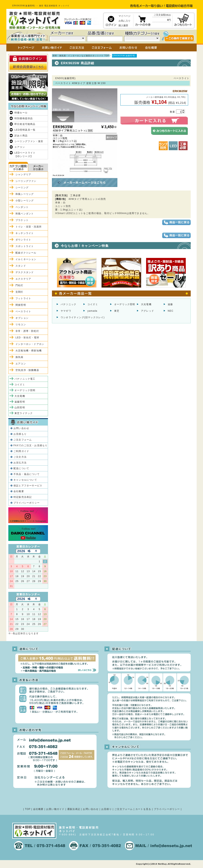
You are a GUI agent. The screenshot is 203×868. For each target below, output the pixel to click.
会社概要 (19, 491)
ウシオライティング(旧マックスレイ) (83, 317)
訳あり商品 (21, 136)
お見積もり (20, 434)
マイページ (124, 16)
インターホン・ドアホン (30, 344)
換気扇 (19, 357)
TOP (28, 809)
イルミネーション (26, 259)
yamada (92, 311)
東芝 (117, 311)
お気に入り (124, 21)
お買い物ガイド (55, 809)
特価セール (21, 113)
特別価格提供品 (24, 118)
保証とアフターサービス (28, 486)
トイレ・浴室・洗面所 (29, 227)
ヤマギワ (66, 311)
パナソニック (68, 304)
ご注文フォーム (23, 440)
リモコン (21, 325)
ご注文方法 (20, 457)
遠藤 (170, 304)
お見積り (107, 809)
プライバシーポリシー (27, 503)
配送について (21, 468)
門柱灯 (19, 285)
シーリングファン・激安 (29, 141)
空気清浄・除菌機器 (27, 370)
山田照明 (20, 408)
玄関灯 (19, 292)
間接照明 (21, 305)
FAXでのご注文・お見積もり (30, 445)
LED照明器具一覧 (25, 130)
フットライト (23, 298)
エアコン (20, 147)
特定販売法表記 (23, 497)
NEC (171, 311)
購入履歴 (123, 25)
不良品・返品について (27, 474)
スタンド (21, 266)
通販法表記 (74, 809)
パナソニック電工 (25, 379)
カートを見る (143, 809)
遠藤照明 (20, 402)
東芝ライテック (24, 413)
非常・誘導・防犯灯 (27, 331)
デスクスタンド (25, 272)
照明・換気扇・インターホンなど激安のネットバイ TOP (81, 56)
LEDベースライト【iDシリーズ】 (25, 155)
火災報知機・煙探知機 (29, 351)
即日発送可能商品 (25, 124)
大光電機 (146, 304)
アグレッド (147, 311)
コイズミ (93, 304)
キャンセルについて (25, 480)
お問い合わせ (21, 428)
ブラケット (22, 220)
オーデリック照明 (125, 304)
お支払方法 (20, 463)
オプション (22, 318)
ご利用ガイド (21, 451)
